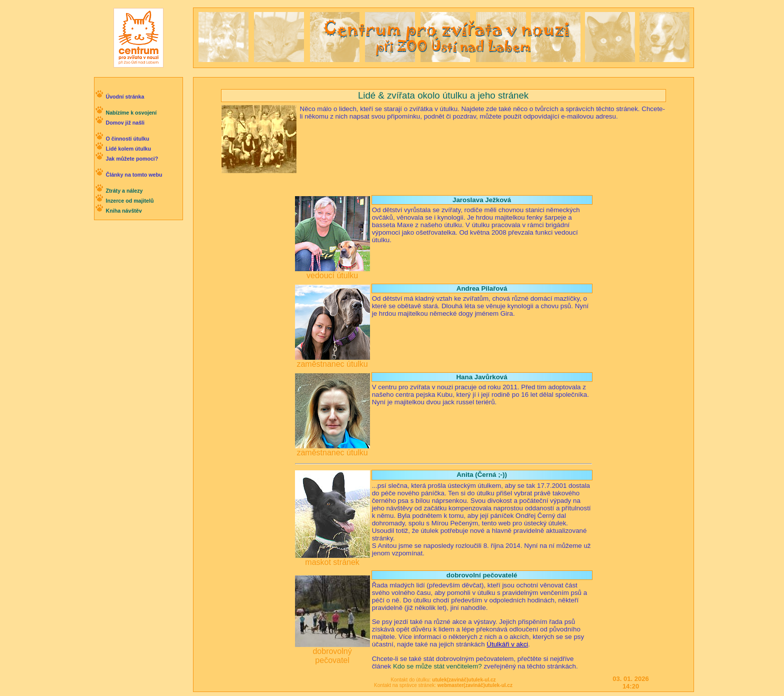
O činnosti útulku (127, 139)
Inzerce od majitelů (129, 201)
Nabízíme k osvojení (131, 113)
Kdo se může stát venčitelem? (437, 666)
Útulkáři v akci (507, 644)
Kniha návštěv (123, 211)
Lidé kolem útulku (128, 149)
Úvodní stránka (125, 97)
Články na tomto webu (134, 175)
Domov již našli (125, 123)
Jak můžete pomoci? (132, 159)
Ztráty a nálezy (124, 191)
